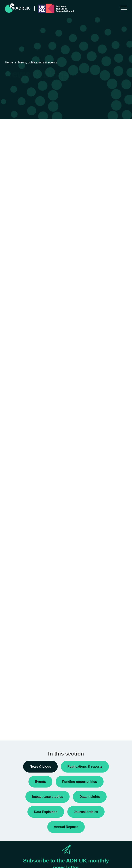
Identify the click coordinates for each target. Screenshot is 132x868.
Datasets (14, 526)
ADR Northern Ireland (22, 619)
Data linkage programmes (25, 520)
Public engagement (21, 559)
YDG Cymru (16, 652)
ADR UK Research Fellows (25, 487)
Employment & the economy (26, 705)
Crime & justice (18, 698)
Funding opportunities (22, 539)
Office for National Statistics (26, 645)
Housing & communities (23, 718)
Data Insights (17, 513)
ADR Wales (16, 638)
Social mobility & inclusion (25, 724)
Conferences (16, 506)
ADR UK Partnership (21, 632)
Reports (13, 566)
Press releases (18, 552)
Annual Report (17, 493)
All (10, 678)
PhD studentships (19, 546)
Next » (39, 149)
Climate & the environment (25, 691)
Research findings (20, 572)
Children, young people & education (31, 685)
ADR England (17, 612)
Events (13, 533)
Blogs (12, 500)
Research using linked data (26, 579)
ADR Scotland (17, 625)
